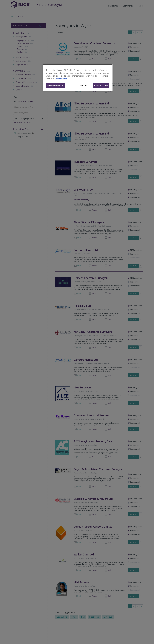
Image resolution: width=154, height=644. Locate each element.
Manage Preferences (55, 85)
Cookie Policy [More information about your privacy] (61, 79)
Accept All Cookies (101, 85)
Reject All (83, 85)
